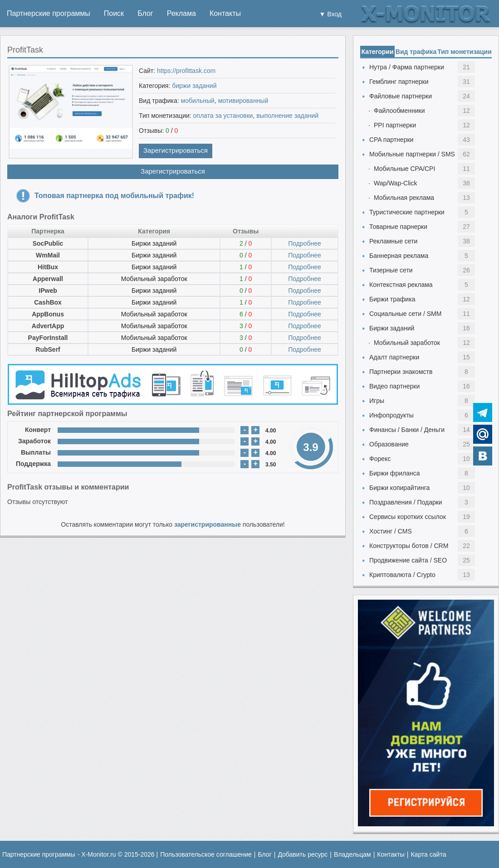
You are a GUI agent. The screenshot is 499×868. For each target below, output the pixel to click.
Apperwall (48, 279)
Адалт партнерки (394, 357)
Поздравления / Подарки (406, 502)
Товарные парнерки (398, 227)
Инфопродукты (391, 415)
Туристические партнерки (407, 212)
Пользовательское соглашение (206, 854)
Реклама (181, 13)
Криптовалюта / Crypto (402, 575)
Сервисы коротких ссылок (408, 517)
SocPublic (48, 243)
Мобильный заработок (154, 279)
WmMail (48, 255)
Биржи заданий (154, 243)
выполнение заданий (287, 116)
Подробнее (305, 243)
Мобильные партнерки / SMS (412, 154)
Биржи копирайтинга (399, 488)
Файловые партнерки (401, 96)
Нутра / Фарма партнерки (407, 67)
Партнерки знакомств (401, 372)
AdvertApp (48, 326)
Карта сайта (428, 854)
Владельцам (352, 854)
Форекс (380, 459)
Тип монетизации (465, 52)
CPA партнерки (391, 140)
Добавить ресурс (303, 854)
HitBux (48, 267)
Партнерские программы (49, 13)
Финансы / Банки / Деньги (407, 430)
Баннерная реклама (399, 256)
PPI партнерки (395, 125)
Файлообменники (399, 111)
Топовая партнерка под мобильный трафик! (114, 196)
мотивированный (243, 101)
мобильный (198, 101)
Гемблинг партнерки (399, 82)
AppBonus (48, 314)
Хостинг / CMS (391, 531)
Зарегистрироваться (176, 150)
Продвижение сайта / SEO (408, 560)
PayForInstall (48, 338)
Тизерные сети (391, 270)
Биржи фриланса (394, 473)
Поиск (114, 13)
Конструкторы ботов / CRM (409, 546)
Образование (389, 444)
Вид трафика (416, 52)
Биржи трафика (392, 299)
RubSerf (48, 349)
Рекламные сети (393, 241)
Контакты (225, 13)
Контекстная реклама (401, 285)
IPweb (48, 291)
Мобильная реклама (404, 198)
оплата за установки (223, 116)
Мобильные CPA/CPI (404, 169)
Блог (145, 13)
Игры (377, 401)
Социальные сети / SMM (405, 314)
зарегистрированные (208, 524)
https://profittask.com (186, 71)
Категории (377, 52)
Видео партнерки (394, 386)
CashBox (48, 302)
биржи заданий (194, 86)
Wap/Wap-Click (395, 183)
